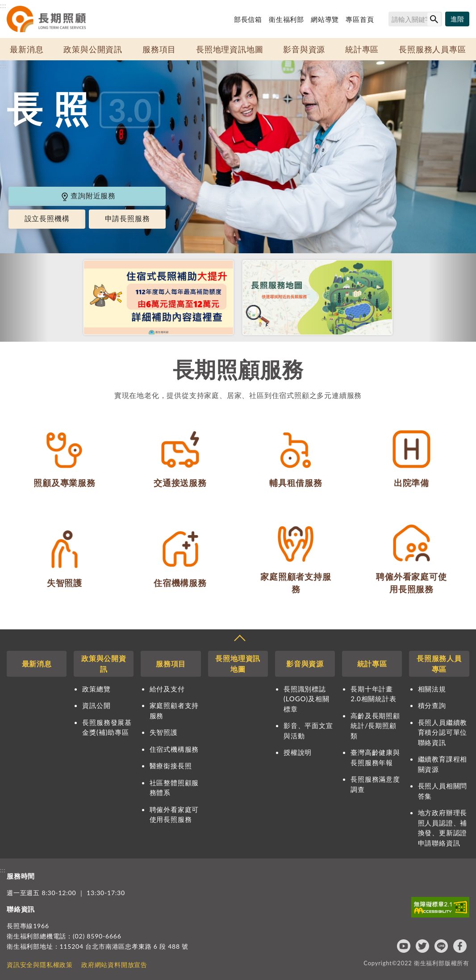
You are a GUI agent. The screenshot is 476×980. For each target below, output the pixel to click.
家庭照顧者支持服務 (174, 710)
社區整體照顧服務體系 (174, 788)
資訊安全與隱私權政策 (40, 965)
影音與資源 (304, 49)
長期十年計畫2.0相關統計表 (373, 694)
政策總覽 (96, 689)
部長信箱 (248, 19)
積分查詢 (432, 705)
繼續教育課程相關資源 (443, 764)
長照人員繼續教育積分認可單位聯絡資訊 (443, 732)
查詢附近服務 (88, 196)
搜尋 (384, 21)
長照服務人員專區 (432, 49)
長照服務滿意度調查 (375, 784)
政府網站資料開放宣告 (114, 965)
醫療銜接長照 (171, 766)
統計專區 (362, 49)
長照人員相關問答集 (443, 791)
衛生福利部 (286, 19)
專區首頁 (360, 19)
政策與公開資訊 (93, 49)
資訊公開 (96, 705)
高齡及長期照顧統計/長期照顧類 (375, 726)
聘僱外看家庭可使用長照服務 (174, 815)
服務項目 (159, 49)
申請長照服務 (127, 219)
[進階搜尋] (457, 19)
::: (3, 5)
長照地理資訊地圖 (230, 49)
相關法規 (432, 689)
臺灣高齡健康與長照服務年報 (375, 757)
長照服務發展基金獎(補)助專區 (107, 727)
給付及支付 (167, 689)
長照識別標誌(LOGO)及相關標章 (306, 699)
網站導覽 (325, 19)
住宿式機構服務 (174, 749)
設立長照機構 (47, 219)
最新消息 (27, 49)
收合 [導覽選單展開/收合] (239, 639)
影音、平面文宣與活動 (308, 731)
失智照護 (164, 732)
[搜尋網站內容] (415, 19)
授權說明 (298, 752)
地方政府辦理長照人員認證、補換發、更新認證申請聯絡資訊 (443, 828)
